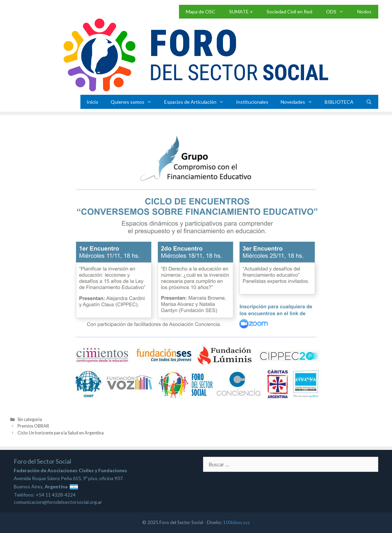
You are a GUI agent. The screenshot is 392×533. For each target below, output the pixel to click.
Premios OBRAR (33, 426)
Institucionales (252, 102)
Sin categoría (30, 419)
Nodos (364, 12)
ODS (338, 12)
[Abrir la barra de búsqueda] (369, 102)
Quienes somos (134, 102)
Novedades (300, 102)
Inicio (92, 102)
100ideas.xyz (236, 522)
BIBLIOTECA (339, 102)
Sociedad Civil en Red (289, 12)
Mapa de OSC (201, 12)
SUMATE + (241, 12)
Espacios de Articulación (197, 102)
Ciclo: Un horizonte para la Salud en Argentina (61, 433)
